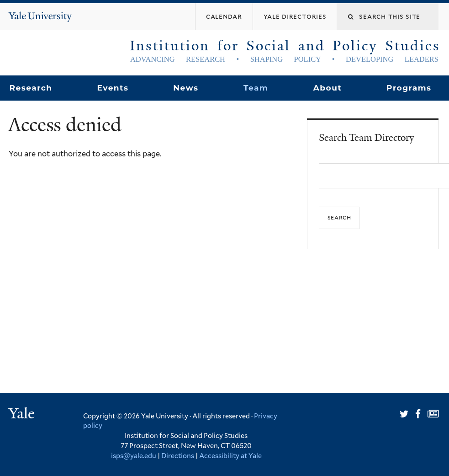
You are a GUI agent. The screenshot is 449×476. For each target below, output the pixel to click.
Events (113, 88)
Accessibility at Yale (230, 456)
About (328, 88)
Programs (409, 88)
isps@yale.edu (134, 456)
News (186, 88)
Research (31, 88)
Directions (178, 456)
